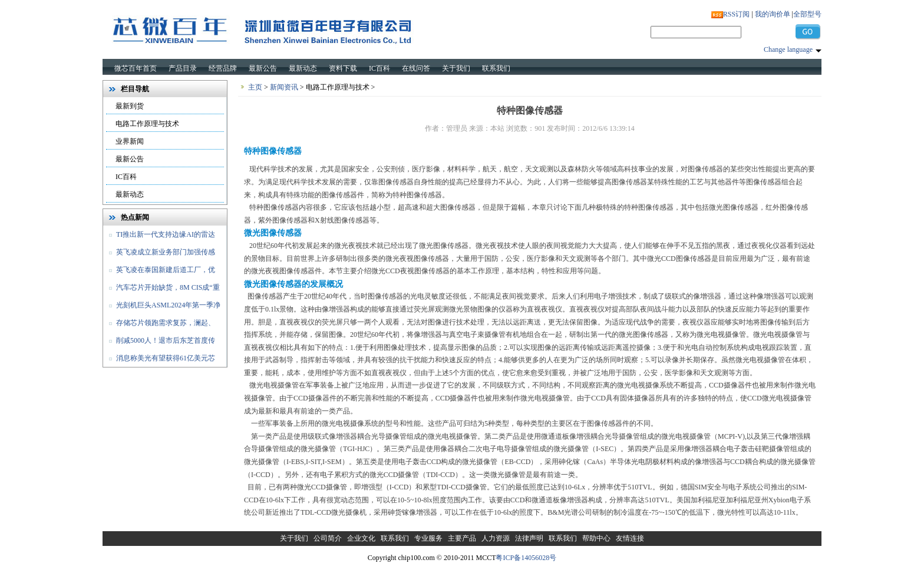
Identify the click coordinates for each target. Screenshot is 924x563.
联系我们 (496, 68)
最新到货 (130, 106)
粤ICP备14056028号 (526, 558)
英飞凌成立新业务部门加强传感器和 (159, 254)
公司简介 (328, 538)
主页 (255, 87)
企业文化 (361, 538)
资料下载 (343, 68)
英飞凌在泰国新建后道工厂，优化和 (159, 272)
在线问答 (416, 68)
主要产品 (462, 538)
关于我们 (456, 68)
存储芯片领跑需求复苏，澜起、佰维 (159, 325)
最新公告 (263, 68)
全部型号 (807, 14)
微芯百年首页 (136, 68)
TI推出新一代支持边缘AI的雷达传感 (159, 237)
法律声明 (529, 538)
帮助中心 (596, 538)
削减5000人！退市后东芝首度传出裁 (159, 343)
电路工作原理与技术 (147, 124)
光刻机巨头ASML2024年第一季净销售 (162, 307)
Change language (788, 49)
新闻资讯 (284, 87)
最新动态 (303, 68)
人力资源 (496, 538)
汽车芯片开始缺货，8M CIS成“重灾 (161, 290)
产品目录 (183, 68)
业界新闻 (130, 141)
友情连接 (630, 538)
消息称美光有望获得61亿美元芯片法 (159, 360)
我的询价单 (773, 14)
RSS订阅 (736, 14)
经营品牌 (223, 68)
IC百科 (379, 68)
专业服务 (428, 538)
